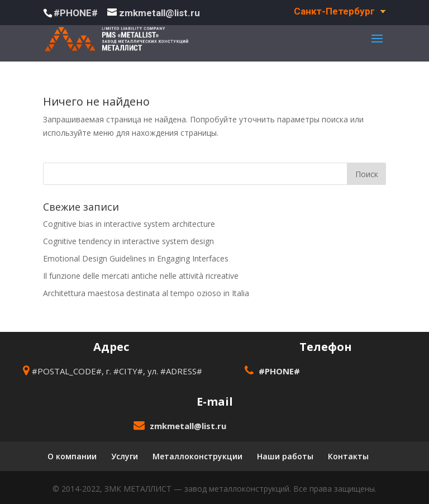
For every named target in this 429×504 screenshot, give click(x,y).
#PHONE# (76, 13)
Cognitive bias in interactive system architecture (129, 224)
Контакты (348, 456)
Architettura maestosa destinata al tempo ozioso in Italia (146, 293)
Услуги (125, 456)
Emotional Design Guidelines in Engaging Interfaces (136, 258)
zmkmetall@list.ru (188, 426)
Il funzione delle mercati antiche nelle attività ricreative (141, 276)
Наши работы (285, 456)
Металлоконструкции (197, 456)
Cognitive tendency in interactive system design (128, 241)
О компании (72, 456)
